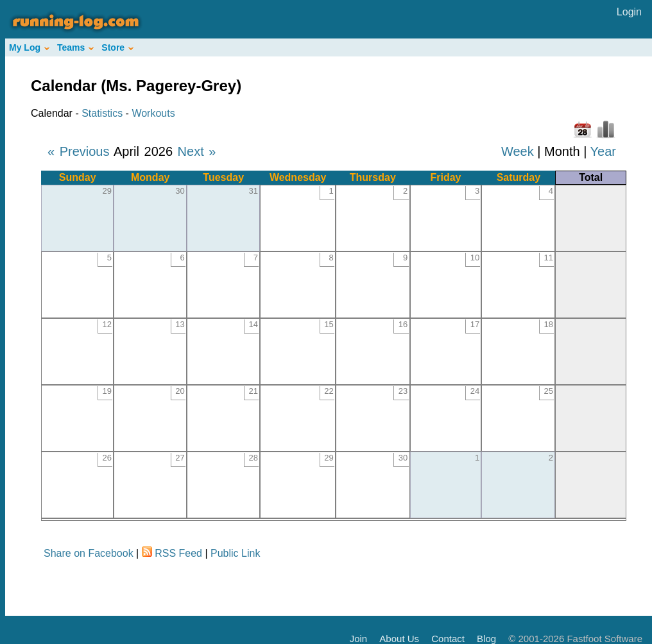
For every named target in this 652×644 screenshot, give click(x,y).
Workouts (153, 113)
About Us (399, 639)
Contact (448, 639)
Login (629, 12)
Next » (197, 151)
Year (603, 151)
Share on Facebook (89, 553)
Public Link (235, 553)
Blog (486, 639)
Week (518, 151)
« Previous (79, 151)
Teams (75, 47)
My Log (29, 47)
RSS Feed (178, 553)
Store (117, 47)
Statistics (102, 113)
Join (359, 639)
